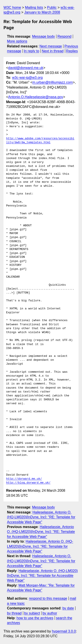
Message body (44, 36)
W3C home (12, 8)
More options (17, 41)
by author (50, 613)
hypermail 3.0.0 (64, 631)
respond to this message (48, 598)
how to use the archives (35, 618)
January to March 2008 (42, 12)
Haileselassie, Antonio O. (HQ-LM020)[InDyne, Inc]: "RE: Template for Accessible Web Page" (41, 517)
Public (52, 8)
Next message (51, 46)
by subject (32, 613)
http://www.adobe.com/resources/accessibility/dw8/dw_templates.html (40, 141)
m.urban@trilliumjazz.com (52, 82)
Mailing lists (34, 8)
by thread (14, 613)
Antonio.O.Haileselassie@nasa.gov (36, 97)
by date (68, 608)
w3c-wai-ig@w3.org (27, 78)
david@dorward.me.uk (26, 68)
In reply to (31, 51)
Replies (72, 51)
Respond (65, 36)
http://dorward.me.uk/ (24, 479)
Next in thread (53, 51)
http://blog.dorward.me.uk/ (28, 483)
